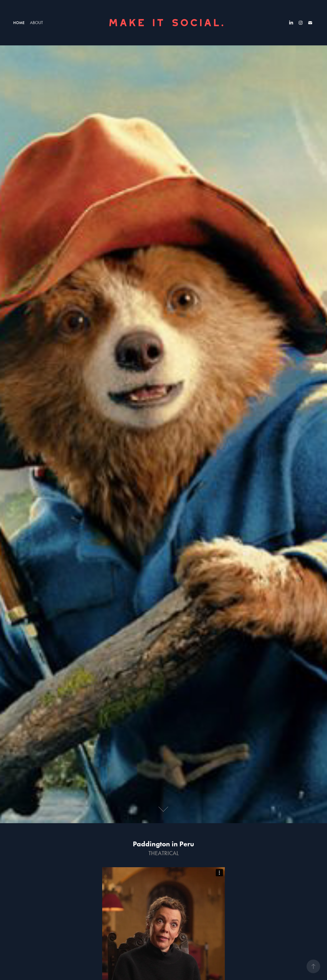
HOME (19, 23)
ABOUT (36, 23)
